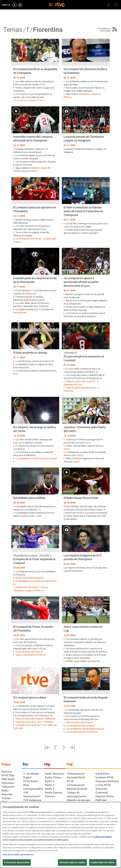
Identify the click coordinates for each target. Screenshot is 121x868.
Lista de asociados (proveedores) (18, 855)
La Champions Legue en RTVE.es (29, 100)
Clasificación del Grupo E (27, 587)
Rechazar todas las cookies (72, 862)
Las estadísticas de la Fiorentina (81, 732)
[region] (60, 835)
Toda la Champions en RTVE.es (30, 655)
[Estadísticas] (29, 294)
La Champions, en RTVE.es (28, 458)
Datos (88, 443)
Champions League (38, 168)
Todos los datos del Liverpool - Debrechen (35, 719)
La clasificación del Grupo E (29, 725)
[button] (47, 747)
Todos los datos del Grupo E (29, 652)
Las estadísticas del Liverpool (80, 726)
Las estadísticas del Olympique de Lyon (85, 729)
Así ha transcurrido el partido (29, 578)
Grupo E (35, 171)
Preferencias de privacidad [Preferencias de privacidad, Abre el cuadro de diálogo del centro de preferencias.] (17, 862)
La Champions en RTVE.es (28, 239)
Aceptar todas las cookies (103, 862)
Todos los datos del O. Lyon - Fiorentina (34, 722)
